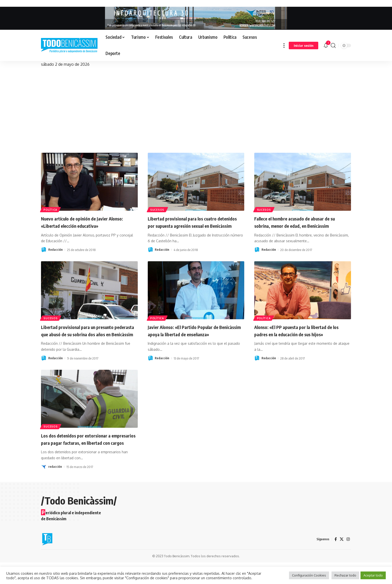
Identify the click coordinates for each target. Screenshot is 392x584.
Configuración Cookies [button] (309, 575)
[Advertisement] (196, 105)
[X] (341, 561)
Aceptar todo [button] (373, 575)
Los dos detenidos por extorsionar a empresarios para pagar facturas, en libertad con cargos (83, 457)
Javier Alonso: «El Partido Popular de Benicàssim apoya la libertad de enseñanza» (190, 341)
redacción (55, 488)
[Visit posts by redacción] (44, 488)
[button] (284, 45)
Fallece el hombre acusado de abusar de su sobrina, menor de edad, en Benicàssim (300, 225)
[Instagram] (348, 561)
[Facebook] (335, 561)
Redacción (55, 250)
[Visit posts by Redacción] (44, 250)
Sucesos (158, 209)
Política (52, 209)
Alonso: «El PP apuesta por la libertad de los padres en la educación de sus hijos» (302, 338)
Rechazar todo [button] (345, 575)
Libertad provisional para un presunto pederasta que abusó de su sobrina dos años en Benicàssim (86, 341)
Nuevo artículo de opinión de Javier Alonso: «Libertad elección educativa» (85, 222)
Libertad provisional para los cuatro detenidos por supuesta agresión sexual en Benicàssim (194, 225)
